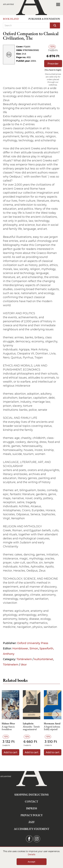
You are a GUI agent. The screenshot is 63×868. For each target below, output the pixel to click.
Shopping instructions (31, 795)
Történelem (24, 659)
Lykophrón (28, 724)
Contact (31, 802)
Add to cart (11, 752)
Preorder (53, 64)
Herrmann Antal (52, 724)
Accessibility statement (32, 829)
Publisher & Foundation (44, 19)
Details (32, 854)
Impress (32, 808)
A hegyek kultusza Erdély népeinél (52, 728)
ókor (24, 665)
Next (57, 715)
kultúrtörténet (44, 659)
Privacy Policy (32, 815)
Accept (31, 862)
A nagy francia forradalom (8, 728)
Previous (6, 715)
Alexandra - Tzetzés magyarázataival (31, 728)
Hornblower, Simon (25, 649)
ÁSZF (31, 822)
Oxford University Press (33, 643)
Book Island (11, 19)
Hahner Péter (8, 724)
